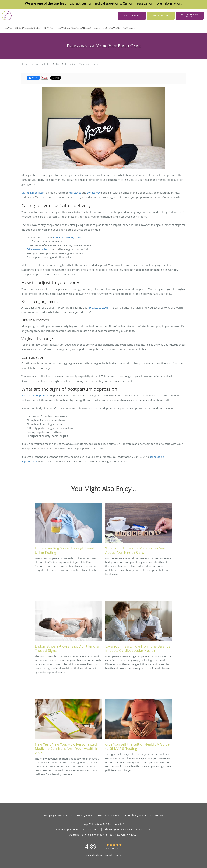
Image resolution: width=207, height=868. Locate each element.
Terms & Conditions (108, 815)
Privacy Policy (85, 815)
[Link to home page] (9, 16)
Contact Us (157, 815)
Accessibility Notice (135, 815)
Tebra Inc (67, 815)
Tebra (119, 855)
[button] (161, 16)
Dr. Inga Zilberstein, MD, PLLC (36, 64)
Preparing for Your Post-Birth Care (83, 64)
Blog (58, 64)
